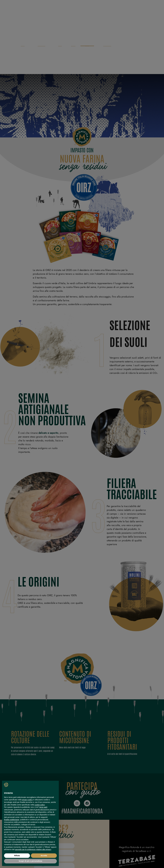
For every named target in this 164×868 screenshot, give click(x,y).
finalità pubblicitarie (12, 820)
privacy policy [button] (27, 800)
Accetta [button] (44, 856)
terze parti (43, 807)
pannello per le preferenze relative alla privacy (33, 849)
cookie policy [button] (40, 805)
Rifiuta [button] (17, 856)
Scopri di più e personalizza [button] (30, 861)
